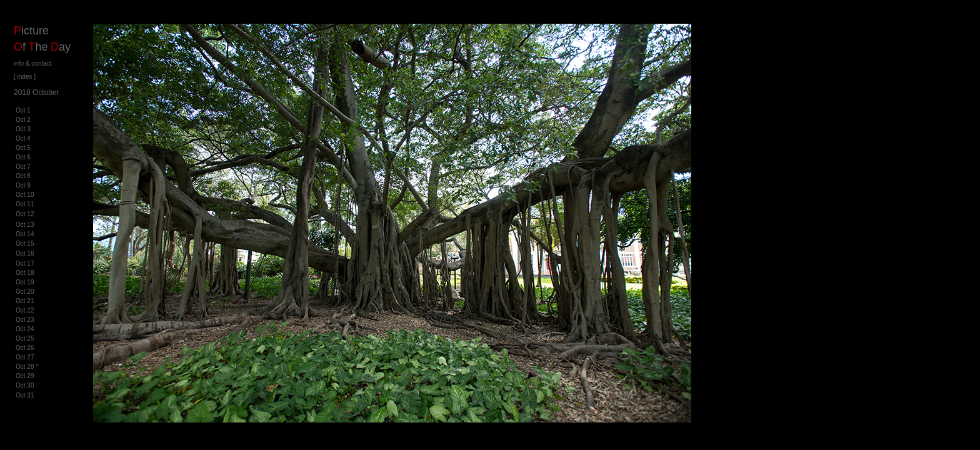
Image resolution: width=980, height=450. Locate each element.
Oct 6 (23, 157)
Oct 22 (25, 310)
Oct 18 (25, 273)
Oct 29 (25, 376)
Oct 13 (25, 225)
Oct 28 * (27, 367)
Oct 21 (25, 301)
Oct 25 (25, 338)
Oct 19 (25, 282)
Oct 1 (23, 110)
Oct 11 (25, 204)
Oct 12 (25, 214)
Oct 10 (25, 195)
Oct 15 (25, 243)
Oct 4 (23, 138)
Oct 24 (25, 329)
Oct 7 (23, 167)
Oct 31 (25, 395)
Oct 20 (25, 292)
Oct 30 (25, 385)
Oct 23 (25, 320)
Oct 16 (25, 253)
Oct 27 (25, 357)
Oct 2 (23, 120)
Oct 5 (23, 148)
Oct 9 (23, 185)
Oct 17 (25, 263)
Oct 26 (25, 348)
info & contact (33, 63)
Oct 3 (23, 129)
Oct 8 (23, 176)
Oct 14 (25, 234)
